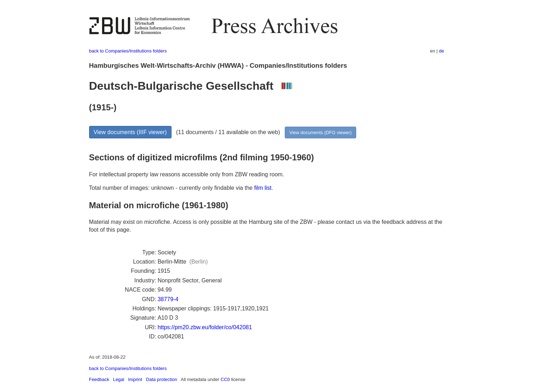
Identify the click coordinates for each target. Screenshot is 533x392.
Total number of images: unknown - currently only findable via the (172, 188)
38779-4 (168, 299)
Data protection (162, 379)
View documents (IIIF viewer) (130, 132)
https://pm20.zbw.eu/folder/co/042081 (205, 327)
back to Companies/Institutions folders (128, 51)
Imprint (135, 379)
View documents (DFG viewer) (320, 132)
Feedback (99, 379)
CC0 (225, 379)
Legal (119, 379)
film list (263, 188)
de (441, 51)
